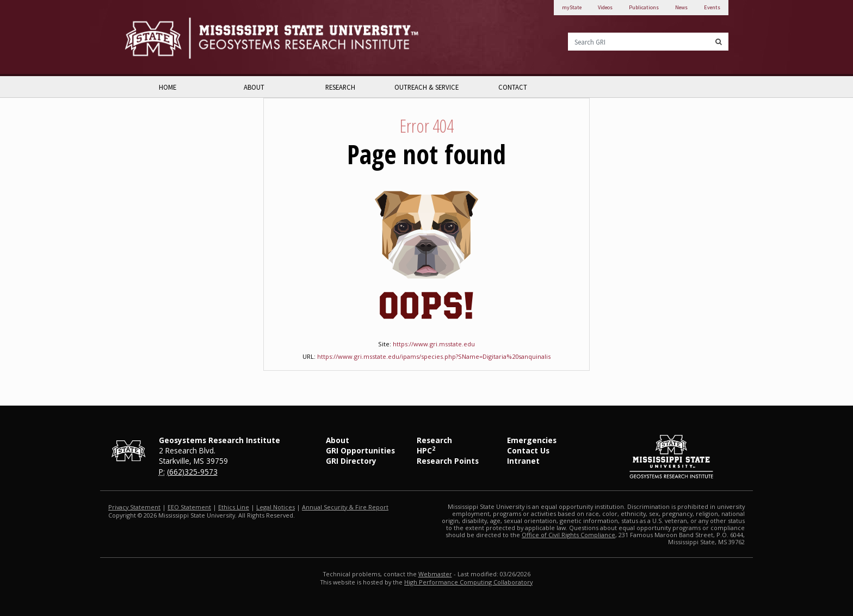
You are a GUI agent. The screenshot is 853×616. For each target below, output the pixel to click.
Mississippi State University (152, 38)
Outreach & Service (426, 87)
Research (340, 87)
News (681, 7)
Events (712, 7)
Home (168, 87)
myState (572, 7)
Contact (513, 87)
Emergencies (532, 440)
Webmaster (435, 574)
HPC (426, 450)
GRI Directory (351, 461)
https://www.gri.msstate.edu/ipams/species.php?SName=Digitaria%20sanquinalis (434, 356)
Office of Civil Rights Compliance (568, 535)
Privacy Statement (134, 507)
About (254, 87)
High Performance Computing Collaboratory (468, 582)
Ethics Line (234, 507)
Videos (605, 7)
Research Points (448, 461)
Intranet (523, 461)
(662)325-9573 (192, 472)
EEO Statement (189, 507)
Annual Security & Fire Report (345, 507)
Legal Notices (276, 507)
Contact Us (528, 450)
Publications (644, 7)
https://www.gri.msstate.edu (434, 344)
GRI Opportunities (360, 450)
